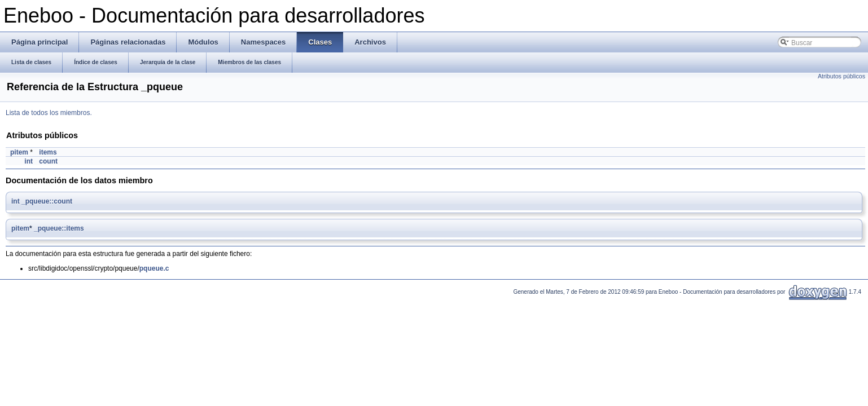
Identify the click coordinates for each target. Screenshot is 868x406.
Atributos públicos (841, 76)
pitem (19, 152)
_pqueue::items (59, 228)
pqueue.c (154, 268)
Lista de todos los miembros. (49, 113)
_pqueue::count (47, 201)
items (48, 152)
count (48, 161)
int (29, 161)
